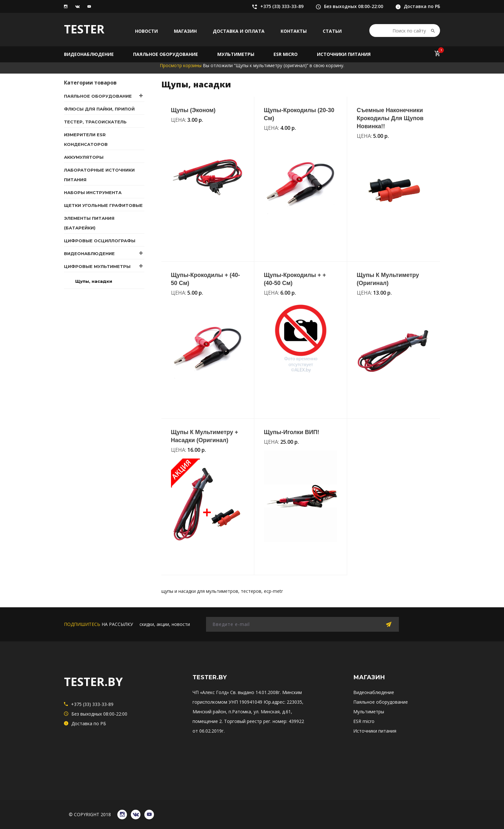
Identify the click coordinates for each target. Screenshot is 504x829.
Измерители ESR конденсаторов (86, 139)
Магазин (185, 31)
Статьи (332, 31)
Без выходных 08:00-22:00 (350, 6)
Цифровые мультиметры (97, 266)
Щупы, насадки (94, 281)
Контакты (294, 31)
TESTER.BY (93, 682)
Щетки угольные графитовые (103, 205)
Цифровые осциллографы (100, 241)
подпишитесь (82, 624)
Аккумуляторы (84, 157)
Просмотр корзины (181, 65)
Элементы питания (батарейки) (89, 223)
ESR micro (286, 54)
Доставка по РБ (418, 6)
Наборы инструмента (93, 192)
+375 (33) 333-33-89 (278, 6)
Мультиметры (236, 54)
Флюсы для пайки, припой (99, 109)
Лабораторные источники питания (99, 175)
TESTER (84, 29)
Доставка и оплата (239, 31)
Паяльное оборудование (166, 54)
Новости (146, 31)
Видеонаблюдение (89, 54)
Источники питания (344, 54)
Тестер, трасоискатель (95, 122)
